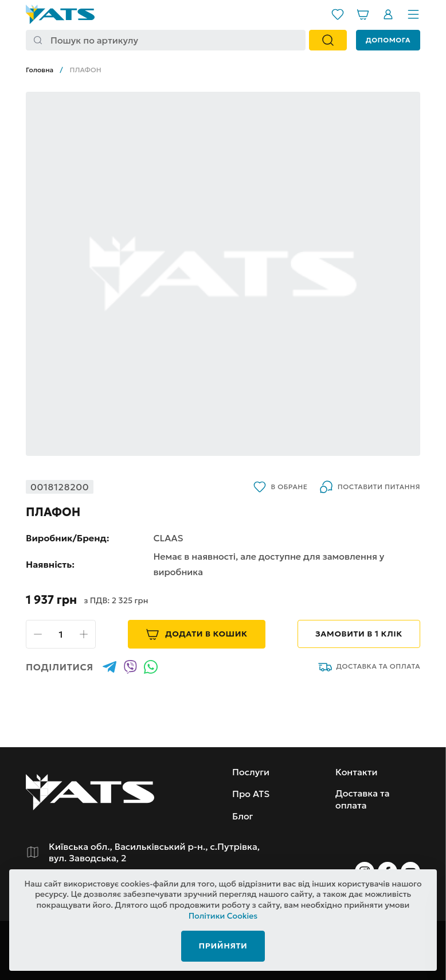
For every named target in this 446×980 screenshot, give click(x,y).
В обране (280, 487)
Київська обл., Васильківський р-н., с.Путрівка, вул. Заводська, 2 (154, 852)
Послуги (251, 772)
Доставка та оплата (369, 667)
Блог (242, 816)
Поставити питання (370, 487)
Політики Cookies (223, 916)
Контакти (357, 772)
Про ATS (251, 794)
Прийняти (223, 946)
